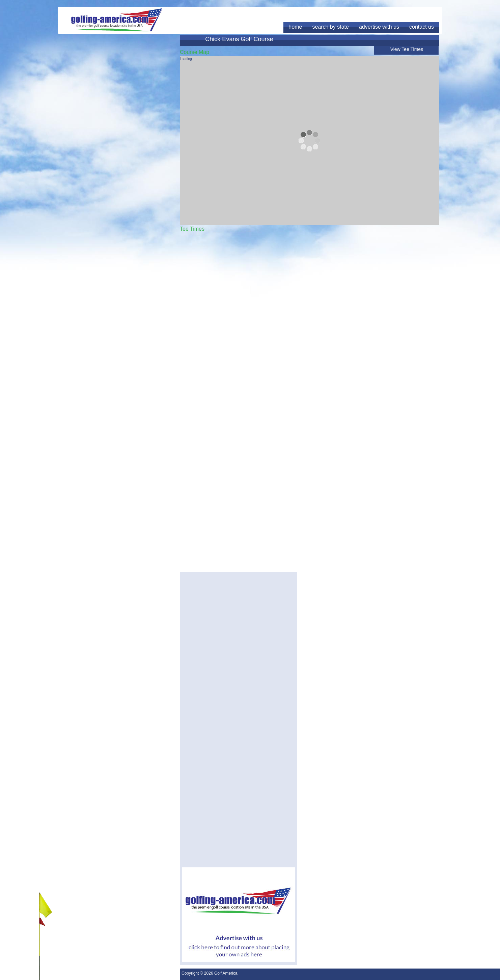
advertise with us (379, 27)
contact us (422, 27)
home (295, 27)
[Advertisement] (239, 621)
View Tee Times (407, 49)
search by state (330, 27)
